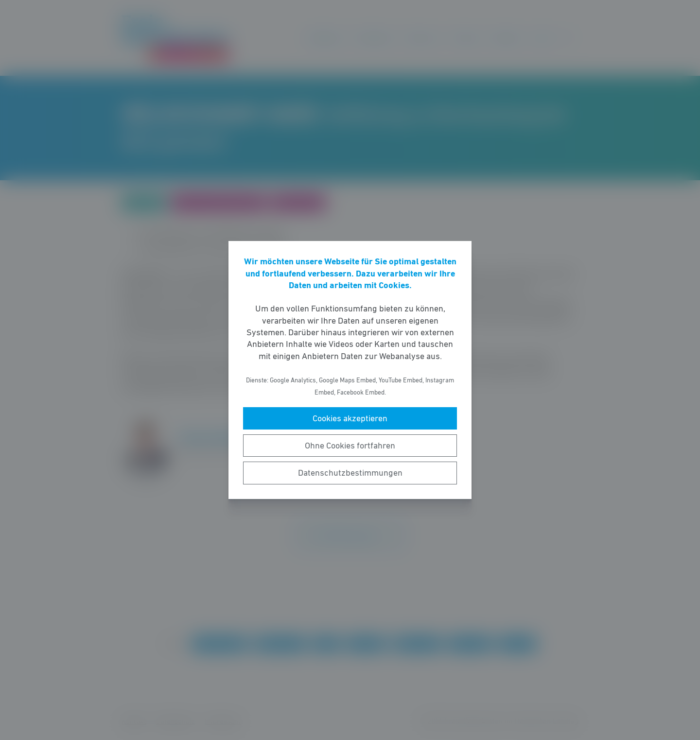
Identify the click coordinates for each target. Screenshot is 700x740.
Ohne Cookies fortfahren (350, 446)
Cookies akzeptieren (350, 418)
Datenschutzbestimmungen (350, 473)
